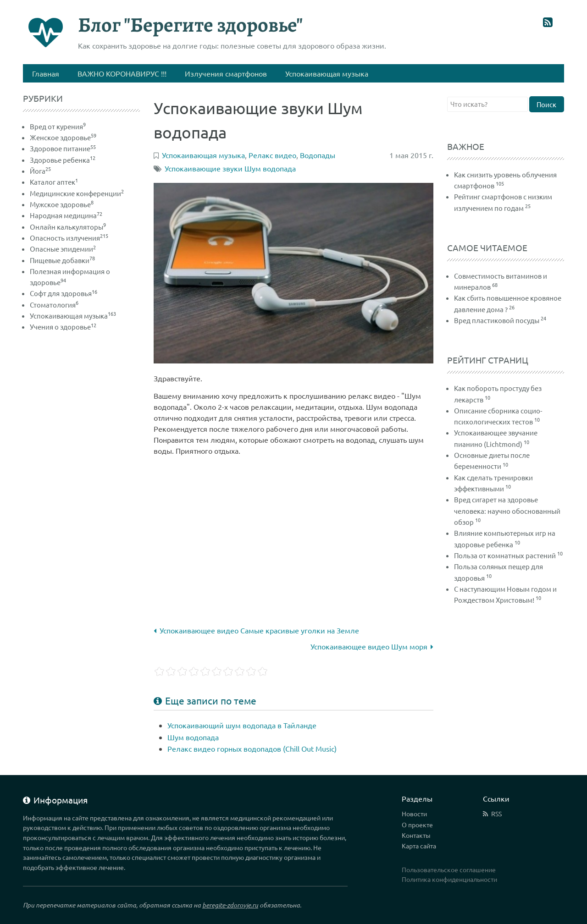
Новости (414, 814)
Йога (40, 171)
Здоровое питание (63, 148)
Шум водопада (193, 737)
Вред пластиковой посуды (497, 320)
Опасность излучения (69, 238)
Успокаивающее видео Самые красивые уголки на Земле (256, 630)
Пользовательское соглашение (449, 869)
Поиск (546, 104)
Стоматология (54, 305)
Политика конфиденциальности (449, 879)
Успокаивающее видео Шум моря (372, 646)
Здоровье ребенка (63, 160)
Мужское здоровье (62, 204)
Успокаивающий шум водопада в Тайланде (242, 725)
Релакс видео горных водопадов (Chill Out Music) (252, 748)
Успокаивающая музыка (73, 316)
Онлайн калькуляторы (68, 227)
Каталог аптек (54, 182)
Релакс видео (272, 155)
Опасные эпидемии (63, 249)
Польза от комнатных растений (505, 555)
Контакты (416, 835)
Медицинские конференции (77, 193)
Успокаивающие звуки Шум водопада (230, 168)
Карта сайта (419, 846)
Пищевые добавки (62, 260)
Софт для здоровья (64, 293)
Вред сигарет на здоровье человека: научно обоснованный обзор (507, 511)
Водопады (318, 155)
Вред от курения (58, 126)
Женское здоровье (63, 137)
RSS (496, 814)
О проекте (417, 825)
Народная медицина (66, 215)
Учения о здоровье (63, 327)
